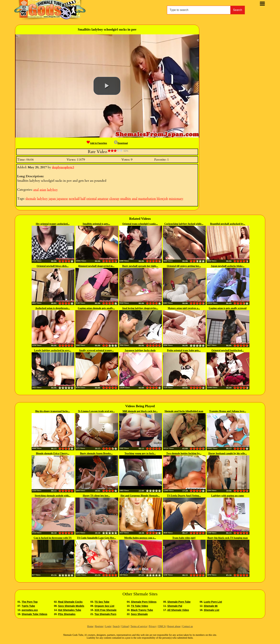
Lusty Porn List (213, 602)
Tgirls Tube (28, 606)
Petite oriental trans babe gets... (184, 350)
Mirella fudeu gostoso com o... (140, 538)
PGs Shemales (67, 614)
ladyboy (52, 190)
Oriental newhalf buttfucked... (228, 350)
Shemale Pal (175, 606)
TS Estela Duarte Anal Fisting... (184, 496)
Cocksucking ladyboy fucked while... (184, 224)
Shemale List (211, 610)
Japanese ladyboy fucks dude (140, 350)
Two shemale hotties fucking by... (184, 453)
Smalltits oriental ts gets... (96, 224)
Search (238, 10)
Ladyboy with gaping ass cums (228, 496)
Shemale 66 (211, 606)
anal (36, 190)
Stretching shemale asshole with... (52, 496)
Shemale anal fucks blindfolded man (184, 411)
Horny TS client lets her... (96, 496)
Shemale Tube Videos (34, 614)
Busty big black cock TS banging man (228, 538)
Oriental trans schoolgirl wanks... (140, 224)
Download (121, 143)
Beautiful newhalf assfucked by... (227, 224)
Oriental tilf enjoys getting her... (184, 266)
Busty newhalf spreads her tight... (140, 266)
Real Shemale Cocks (70, 602)
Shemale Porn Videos (144, 602)
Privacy (153, 626)
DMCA (162, 626)
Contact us (187, 626)
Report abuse (174, 626)
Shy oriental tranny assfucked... (53, 224)
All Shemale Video (178, 610)
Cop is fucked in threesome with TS (53, 538)
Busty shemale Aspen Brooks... (96, 453)
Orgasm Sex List (104, 606)
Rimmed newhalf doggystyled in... (96, 266)
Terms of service (139, 626)
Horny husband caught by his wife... (228, 453)
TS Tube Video (139, 606)
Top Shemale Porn (105, 614)
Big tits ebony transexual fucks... (52, 411)
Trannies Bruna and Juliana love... (227, 411)
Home (90, 626)
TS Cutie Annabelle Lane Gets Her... (96, 538)
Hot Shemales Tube (70, 610)
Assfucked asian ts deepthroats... (52, 308)
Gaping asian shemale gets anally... (96, 308)
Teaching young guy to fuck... (140, 453)
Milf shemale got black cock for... (140, 411)
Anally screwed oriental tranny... (96, 350)
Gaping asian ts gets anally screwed (228, 308)
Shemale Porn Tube (179, 602)
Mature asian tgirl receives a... (184, 308)
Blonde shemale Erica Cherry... (53, 453)
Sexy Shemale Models (71, 606)
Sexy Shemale (139, 614)
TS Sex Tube (102, 602)
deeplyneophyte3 (63, 167)
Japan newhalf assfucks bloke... (228, 266)
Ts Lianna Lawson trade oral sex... (96, 411)
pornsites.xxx (30, 610)
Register (99, 626)
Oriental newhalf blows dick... (53, 266)
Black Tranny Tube (142, 610)
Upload (125, 626)
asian (43, 190)
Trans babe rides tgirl (184, 538)
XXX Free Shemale (105, 610)
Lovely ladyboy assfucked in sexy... (53, 350)
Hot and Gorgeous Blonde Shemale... (140, 496)
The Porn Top (30, 602)
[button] (107, 86)
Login (108, 626)
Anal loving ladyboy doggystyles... (140, 308)
